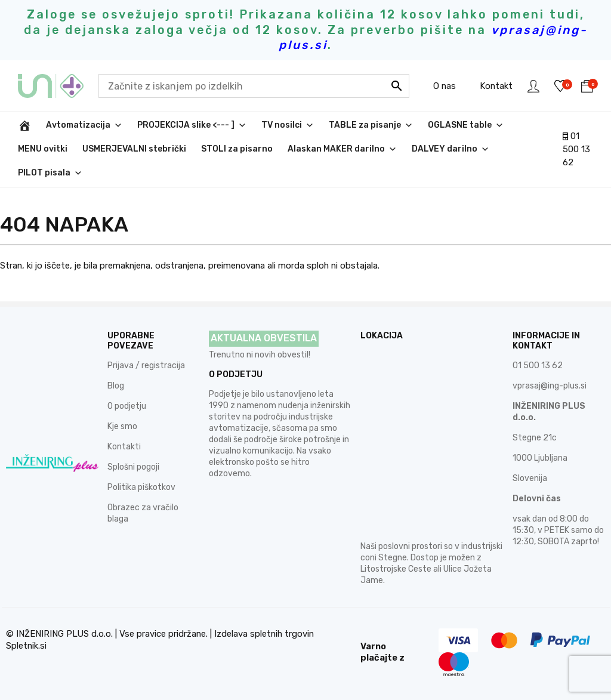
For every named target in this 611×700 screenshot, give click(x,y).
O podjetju (127, 406)
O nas (445, 86)
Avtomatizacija (84, 125)
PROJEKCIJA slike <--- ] (192, 125)
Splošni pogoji (133, 467)
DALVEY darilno (450, 149)
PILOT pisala (50, 173)
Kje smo (122, 426)
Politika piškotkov (141, 487)
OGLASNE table (466, 125)
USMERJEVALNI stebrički (134, 149)
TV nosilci (288, 125)
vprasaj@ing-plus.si (550, 386)
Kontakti (124, 447)
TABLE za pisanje (371, 125)
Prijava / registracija (146, 366)
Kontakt (496, 86)
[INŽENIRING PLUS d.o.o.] (24, 125)
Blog (116, 386)
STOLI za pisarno (237, 149)
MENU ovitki (43, 149)
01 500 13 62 (576, 149)
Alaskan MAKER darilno (342, 149)
